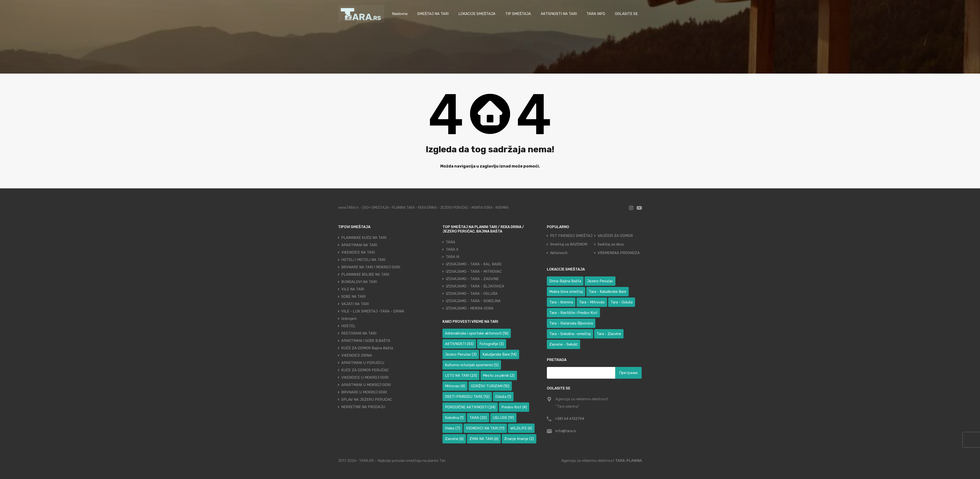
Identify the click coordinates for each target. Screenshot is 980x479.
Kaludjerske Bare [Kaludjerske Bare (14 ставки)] (500, 354)
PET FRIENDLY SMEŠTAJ (571, 236)
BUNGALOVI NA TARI (359, 282)
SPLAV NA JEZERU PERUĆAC (367, 400)
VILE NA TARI (353, 289)
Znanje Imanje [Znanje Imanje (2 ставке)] (519, 439)
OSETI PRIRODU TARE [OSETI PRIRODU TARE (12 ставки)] (467, 397)
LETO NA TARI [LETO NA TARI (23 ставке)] (461, 375)
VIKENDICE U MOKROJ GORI (365, 377)
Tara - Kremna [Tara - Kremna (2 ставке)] (561, 302)
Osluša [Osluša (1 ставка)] (503, 397)
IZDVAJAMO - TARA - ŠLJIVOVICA (475, 286)
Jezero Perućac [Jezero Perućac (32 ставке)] (600, 281)
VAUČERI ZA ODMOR (615, 236)
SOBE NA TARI (353, 297)
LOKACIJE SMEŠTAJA (477, 14)
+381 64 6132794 (570, 419)
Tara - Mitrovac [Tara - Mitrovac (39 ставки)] (592, 302)
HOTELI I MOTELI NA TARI (363, 260)
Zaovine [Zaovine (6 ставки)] (454, 439)
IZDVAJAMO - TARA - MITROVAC (474, 272)
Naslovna (400, 14)
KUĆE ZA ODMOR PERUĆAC (365, 370)
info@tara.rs (566, 431)
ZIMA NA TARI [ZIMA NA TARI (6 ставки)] (484, 439)
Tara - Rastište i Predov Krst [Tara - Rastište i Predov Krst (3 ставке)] (573, 313)
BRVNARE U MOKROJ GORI (364, 392)
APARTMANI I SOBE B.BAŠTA (366, 341)
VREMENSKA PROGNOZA (619, 253)
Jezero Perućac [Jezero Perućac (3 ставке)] (461, 354)
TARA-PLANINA (629, 461)
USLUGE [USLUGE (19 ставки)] (503, 418)
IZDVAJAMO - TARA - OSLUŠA (472, 294)
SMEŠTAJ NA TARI (433, 14)
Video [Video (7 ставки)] (453, 428)
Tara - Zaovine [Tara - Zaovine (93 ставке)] (609, 334)
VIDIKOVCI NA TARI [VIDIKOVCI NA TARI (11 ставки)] (485, 428)
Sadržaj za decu (611, 244)
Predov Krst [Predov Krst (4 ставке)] (514, 407)
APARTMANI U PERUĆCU (363, 363)
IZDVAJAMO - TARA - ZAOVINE (472, 279)
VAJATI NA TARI (355, 304)
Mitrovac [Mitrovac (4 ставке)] (455, 386)
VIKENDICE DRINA (357, 355)
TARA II (452, 249)
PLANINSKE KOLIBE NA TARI (365, 274)
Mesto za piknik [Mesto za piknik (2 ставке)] (499, 375)
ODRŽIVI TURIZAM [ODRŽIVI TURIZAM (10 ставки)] (490, 386)
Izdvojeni (349, 319)
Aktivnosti (559, 253)
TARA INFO (596, 14)
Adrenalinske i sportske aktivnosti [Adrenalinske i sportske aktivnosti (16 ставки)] (477, 333)
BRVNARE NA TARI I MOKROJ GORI (371, 267)
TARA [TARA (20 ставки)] (478, 418)
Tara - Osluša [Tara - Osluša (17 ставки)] (622, 302)
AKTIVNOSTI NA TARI (559, 14)
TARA (450, 242)
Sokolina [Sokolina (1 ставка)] (454, 418)
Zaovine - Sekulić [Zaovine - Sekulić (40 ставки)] (563, 344)
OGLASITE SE (626, 14)
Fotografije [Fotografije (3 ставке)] (492, 344)
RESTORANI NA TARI (359, 333)
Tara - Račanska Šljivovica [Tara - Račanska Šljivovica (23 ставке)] (571, 323)
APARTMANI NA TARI (359, 245)
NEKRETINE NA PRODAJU (363, 407)
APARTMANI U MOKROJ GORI (366, 385)
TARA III (452, 257)
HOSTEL (348, 326)
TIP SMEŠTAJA (518, 14)
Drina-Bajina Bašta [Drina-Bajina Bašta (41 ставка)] (565, 281)
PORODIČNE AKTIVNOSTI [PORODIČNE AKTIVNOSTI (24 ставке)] (470, 407)
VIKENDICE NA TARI (358, 252)
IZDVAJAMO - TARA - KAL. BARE (474, 264)
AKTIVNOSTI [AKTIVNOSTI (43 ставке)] (459, 344)
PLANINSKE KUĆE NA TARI (364, 238)
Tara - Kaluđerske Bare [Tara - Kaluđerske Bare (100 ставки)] (607, 292)
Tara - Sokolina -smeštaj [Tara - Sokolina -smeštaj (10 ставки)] (570, 334)
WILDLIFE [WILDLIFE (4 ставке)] (521, 428)
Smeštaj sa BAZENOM (569, 244)
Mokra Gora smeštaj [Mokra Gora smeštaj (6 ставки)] (566, 292)
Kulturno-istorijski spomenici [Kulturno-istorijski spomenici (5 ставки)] (472, 365)
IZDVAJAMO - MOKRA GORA (470, 308)
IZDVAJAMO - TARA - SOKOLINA (473, 301)
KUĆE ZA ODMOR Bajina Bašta (367, 348)
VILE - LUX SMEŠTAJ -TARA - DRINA (373, 311)
